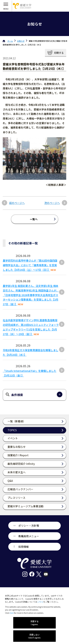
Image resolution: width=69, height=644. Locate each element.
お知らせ (21, 41)
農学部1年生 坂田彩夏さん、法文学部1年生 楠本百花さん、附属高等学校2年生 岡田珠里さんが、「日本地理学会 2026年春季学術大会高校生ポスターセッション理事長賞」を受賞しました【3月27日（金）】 (31, 295)
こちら (40, 602)
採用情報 (24, 547)
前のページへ (17, 203)
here (12, 613)
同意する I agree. (35, 623)
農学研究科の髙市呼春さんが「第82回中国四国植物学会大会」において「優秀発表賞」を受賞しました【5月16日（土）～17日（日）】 (30, 265)
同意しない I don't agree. (35, 636)
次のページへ (52, 203)
